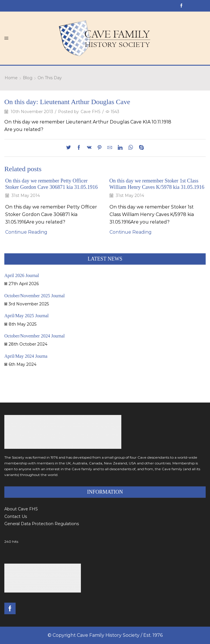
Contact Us (16, 516)
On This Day (50, 78)
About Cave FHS (21, 509)
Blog (28, 78)
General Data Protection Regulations (42, 524)
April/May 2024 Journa (26, 356)
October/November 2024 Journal (35, 336)
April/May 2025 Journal (27, 316)
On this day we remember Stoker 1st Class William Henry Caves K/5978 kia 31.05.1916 (157, 184)
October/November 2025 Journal (35, 296)
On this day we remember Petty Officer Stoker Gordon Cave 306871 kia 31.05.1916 (52, 184)
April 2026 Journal (22, 275)
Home (11, 78)
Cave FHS (91, 112)
